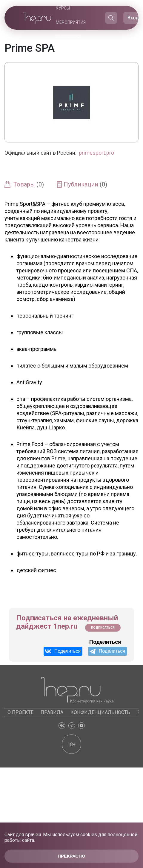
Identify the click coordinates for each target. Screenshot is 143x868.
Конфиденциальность (100, 712)
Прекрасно (71, 856)
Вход (133, 18)
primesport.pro (96, 153)
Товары (29, 184)
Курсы (63, 8)
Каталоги (73, 51)
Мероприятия (71, 22)
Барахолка (69, 37)
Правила (52, 712)
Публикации (85, 184)
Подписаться (103, 628)
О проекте (20, 712)
